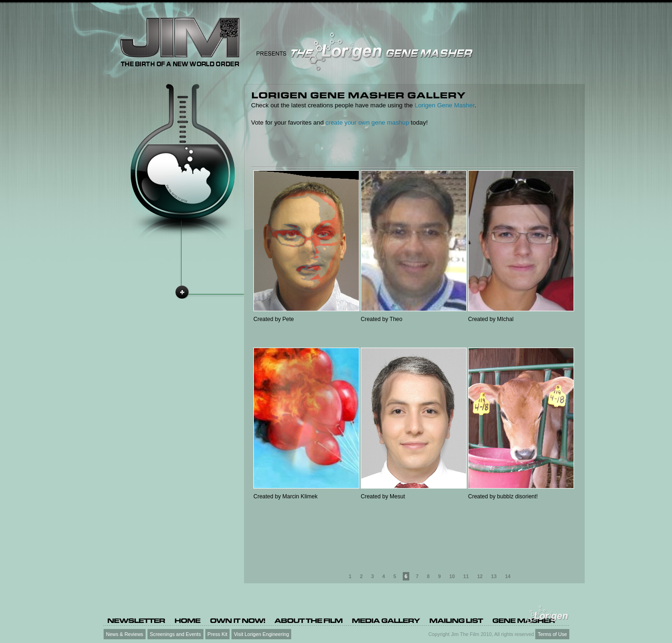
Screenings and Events (175, 634)
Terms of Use (552, 634)
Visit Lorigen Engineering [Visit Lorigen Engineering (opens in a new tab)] (261, 634)
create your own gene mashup (367, 122)
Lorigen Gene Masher (444, 105)
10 (452, 576)
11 (466, 576)
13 (494, 576)
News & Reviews (125, 634)
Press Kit (218, 634)
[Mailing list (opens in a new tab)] (456, 620)
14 (508, 576)
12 (480, 576)
